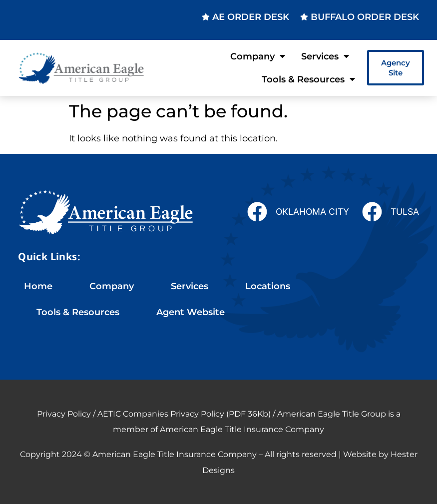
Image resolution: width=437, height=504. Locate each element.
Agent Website (191, 312)
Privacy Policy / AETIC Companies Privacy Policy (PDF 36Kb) (154, 414)
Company (258, 56)
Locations (268, 286)
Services (325, 56)
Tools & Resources (308, 79)
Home (38, 286)
